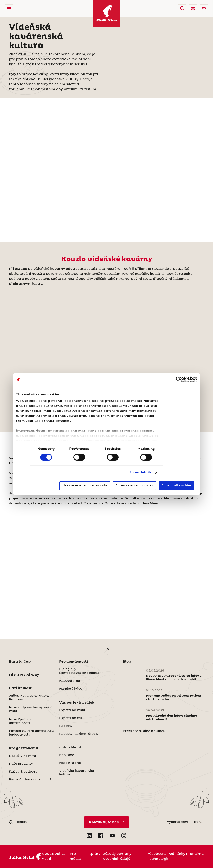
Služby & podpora (23, 772)
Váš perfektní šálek (77, 703)
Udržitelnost (20, 688)
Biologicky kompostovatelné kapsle (79, 671)
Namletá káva (71, 689)
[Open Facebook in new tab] (101, 836)
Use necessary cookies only (85, 486)
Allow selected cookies (134, 486)
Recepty (66, 726)
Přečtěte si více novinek (144, 731)
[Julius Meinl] (106, 13)
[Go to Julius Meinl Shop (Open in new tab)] (193, 8)
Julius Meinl (70, 747)
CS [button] (204, 8)
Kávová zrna (70, 681)
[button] (182, 8)
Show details (140, 473)
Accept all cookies (176, 486)
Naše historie (70, 763)
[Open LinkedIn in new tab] (89, 836)
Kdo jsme (67, 755)
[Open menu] (9, 8)
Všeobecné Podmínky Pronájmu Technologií (176, 856)
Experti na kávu (72, 710)
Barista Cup (20, 662)
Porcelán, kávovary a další (31, 780)
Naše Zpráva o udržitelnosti (21, 721)
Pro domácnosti (74, 662)
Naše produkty (21, 764)
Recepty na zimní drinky (79, 734)
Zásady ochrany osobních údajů (117, 856)
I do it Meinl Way (24, 675)
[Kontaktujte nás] (106, 822)
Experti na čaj (71, 718)
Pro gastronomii (24, 748)
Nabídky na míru (22, 756)
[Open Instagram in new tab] (124, 836)
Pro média (75, 856)
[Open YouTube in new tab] (112, 836)
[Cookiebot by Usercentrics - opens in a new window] (179, 379)
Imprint (93, 854)
